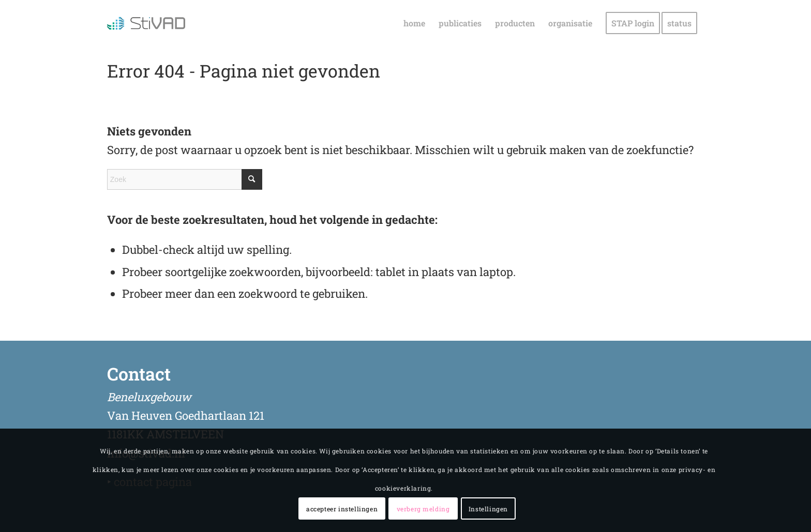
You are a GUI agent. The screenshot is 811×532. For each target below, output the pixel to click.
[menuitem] (414, 23)
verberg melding (423, 509)
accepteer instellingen (342, 509)
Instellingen (488, 509)
